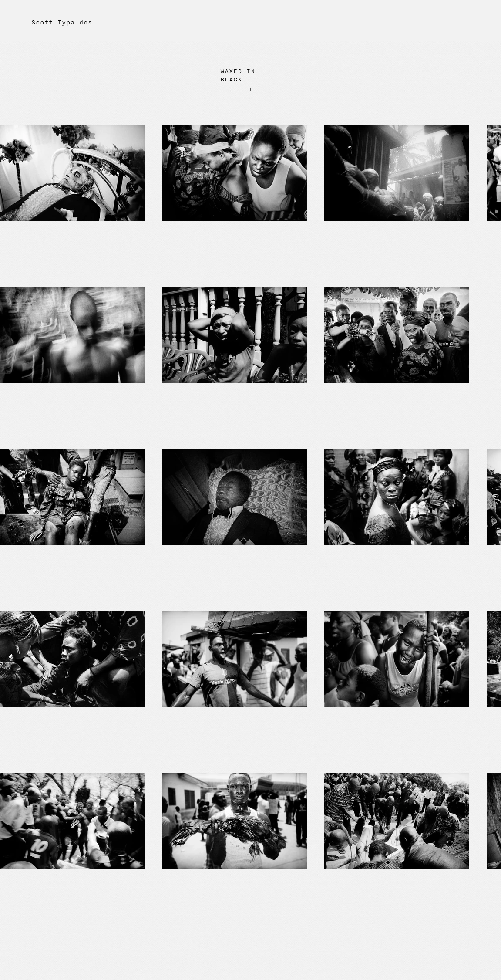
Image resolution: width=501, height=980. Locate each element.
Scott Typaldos (62, 23)
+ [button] (251, 90)
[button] (464, 22)
